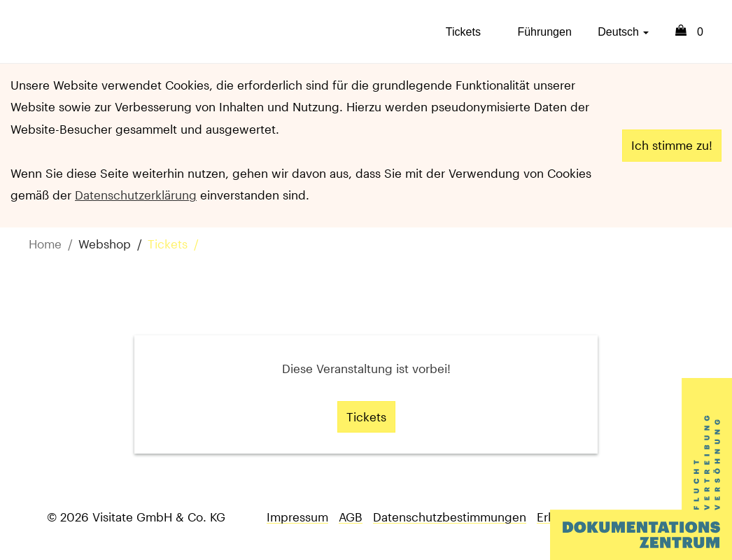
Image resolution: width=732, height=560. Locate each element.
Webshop (105, 244)
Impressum (297, 517)
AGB (351, 517)
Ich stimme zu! (672, 145)
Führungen (544, 32)
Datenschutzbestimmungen (450, 517)
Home (45, 244)
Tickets (463, 32)
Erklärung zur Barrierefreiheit (616, 517)
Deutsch (623, 32)
